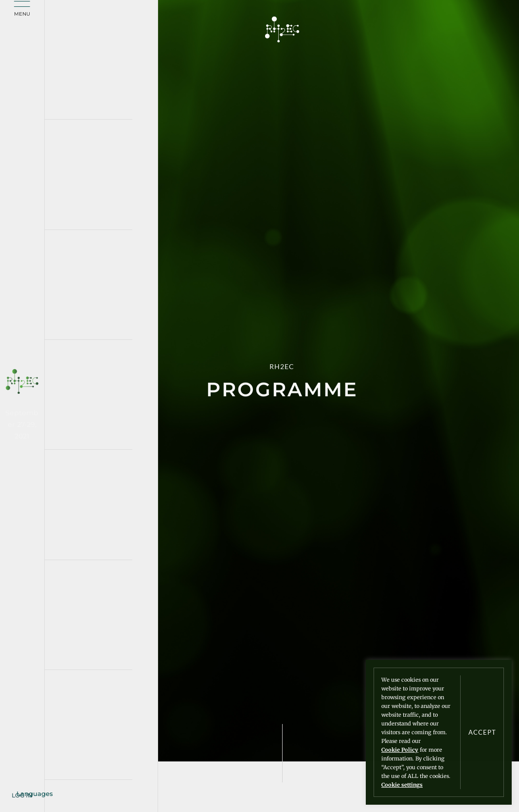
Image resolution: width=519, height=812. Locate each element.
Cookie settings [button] (402, 785)
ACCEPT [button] (482, 733)
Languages (35, 794)
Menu (22, 14)
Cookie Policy (400, 750)
